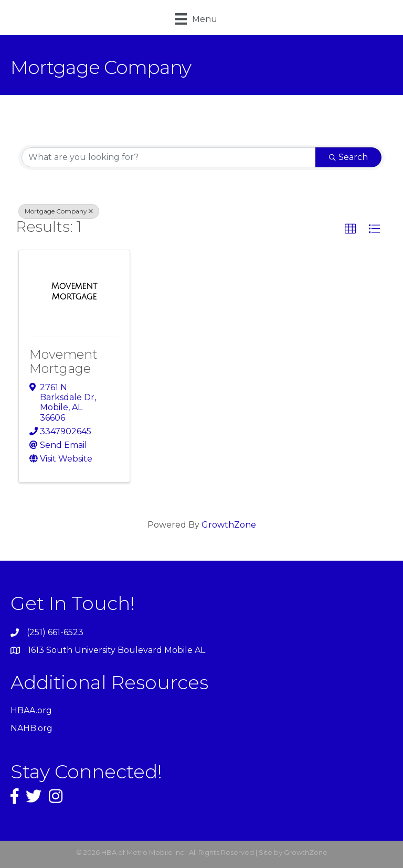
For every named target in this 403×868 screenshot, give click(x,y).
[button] (351, 229)
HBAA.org (31, 710)
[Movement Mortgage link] (74, 291)
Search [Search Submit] (348, 157)
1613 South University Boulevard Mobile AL (116, 650)
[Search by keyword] (169, 157)
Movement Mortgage (63, 361)
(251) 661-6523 (55, 632)
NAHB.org (31, 728)
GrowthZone (229, 525)
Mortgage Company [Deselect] (59, 211)
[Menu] (196, 19)
